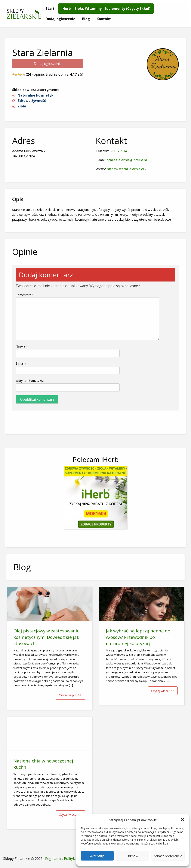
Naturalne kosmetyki (36, 95)
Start (50, 9)
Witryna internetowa (30, 380)
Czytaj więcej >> (70, 695)
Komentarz (25, 295)
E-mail (21, 363)
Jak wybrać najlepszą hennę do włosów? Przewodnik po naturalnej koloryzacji (138, 637)
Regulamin (54, 859)
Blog (86, 19)
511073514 (118, 151)
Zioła (22, 106)
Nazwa (22, 346)
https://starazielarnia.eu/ (127, 169)
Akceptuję (97, 856)
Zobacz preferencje (168, 856)
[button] (182, 820)
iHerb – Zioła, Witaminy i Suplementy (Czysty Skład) (106, 9)
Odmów (132, 856)
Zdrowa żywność (32, 101)
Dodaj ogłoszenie (60, 19)
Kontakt (104, 19)
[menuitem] (50, 9)
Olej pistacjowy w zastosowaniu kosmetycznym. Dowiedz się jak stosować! (47, 637)
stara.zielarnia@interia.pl (127, 160)
